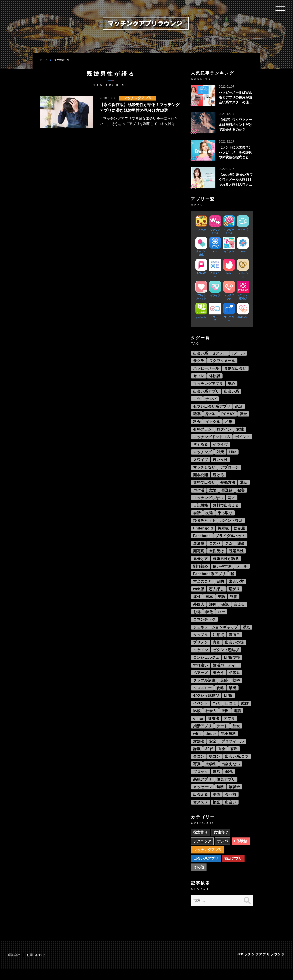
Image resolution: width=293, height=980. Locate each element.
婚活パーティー (226, 673)
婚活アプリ (203, 735)
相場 (229, 424)
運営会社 (14, 966)
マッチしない (204, 470)
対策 (221, 455)
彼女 (237, 735)
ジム (229, 548)
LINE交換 (232, 665)
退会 (222, 758)
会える (240, 610)
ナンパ (211, 400)
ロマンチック (204, 626)
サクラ (199, 361)
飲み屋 (240, 532)
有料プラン (203, 431)
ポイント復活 (232, 525)
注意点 (219, 641)
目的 (221, 587)
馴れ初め (201, 571)
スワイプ (201, 462)
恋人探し (217, 595)
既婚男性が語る (226, 564)
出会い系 (232, 392)
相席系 (235, 680)
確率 (197, 416)
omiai (198, 727)
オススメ (201, 813)
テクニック (202, 852)
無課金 (235, 797)
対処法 (199, 750)
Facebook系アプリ (210, 579)
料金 (197, 424)
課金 (244, 416)
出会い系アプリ (206, 392)
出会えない (231, 774)
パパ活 (199, 494)
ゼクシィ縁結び (206, 704)
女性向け (221, 843)
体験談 (215, 377)
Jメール (238, 353)
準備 (217, 805)
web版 (199, 595)
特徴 (209, 618)
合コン (199, 766)
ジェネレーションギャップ (216, 634)
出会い (231, 813)
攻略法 (214, 727)
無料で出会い (204, 486)
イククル (213, 424)
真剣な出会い (236, 369)
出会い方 (237, 587)
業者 (233, 696)
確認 (225, 610)
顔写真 (199, 556)
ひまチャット (204, 525)
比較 (197, 719)
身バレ (211, 416)
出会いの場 (235, 649)
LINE (229, 704)
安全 (213, 750)
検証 (217, 813)
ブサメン (201, 649)
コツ (197, 400)
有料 (235, 758)
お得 (197, 618)
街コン (215, 766)
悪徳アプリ (203, 789)
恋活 (239, 408)
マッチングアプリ (208, 385)
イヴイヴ (220, 447)
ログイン (224, 431)
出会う (219, 680)
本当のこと (203, 587)
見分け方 (201, 564)
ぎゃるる (201, 447)
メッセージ (203, 797)
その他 (199, 878)
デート (222, 735)
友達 (209, 517)
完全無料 (229, 743)
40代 (229, 782)
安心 (232, 385)
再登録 (227, 494)
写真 (197, 774)
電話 (238, 719)
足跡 (224, 688)
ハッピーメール (206, 369)
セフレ (199, 377)
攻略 (221, 696)
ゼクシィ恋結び (226, 657)
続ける (219, 478)
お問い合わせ (36, 966)
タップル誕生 (204, 688)
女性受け (217, 556)
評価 (234, 603)
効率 (237, 688)
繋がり (235, 595)
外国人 (199, 610)
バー (222, 618)
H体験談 (241, 852)
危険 (213, 494)
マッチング (203, 455)
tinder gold (203, 532)
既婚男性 (237, 556)
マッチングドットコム (212, 439)
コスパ (215, 548)
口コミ (231, 711)
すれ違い (201, 673)
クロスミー (203, 696)
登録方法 (228, 486)
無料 (221, 797)
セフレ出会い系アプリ (212, 408)
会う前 (231, 805)
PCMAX (229, 416)
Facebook (202, 540)
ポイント (243, 439)
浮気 (247, 634)
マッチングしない (208, 501)
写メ (232, 501)
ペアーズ (201, 680)
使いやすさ (222, 571)
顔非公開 (201, 478)
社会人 (211, 719)
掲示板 (224, 532)
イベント (201, 711)
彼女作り (201, 843)
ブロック (201, 782)
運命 (241, 548)
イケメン (201, 657)
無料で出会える (226, 509)
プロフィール (233, 750)
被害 (241, 494)
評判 (213, 610)
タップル (201, 641)
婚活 (217, 782)
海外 (197, 603)
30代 (210, 758)
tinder (211, 743)
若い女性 (220, 462)
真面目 (235, 641)
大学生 (211, 774)
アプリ (230, 727)
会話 (197, 517)
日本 (209, 603)
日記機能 (201, 509)
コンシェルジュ (206, 665)
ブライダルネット (231, 540)
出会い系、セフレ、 (210, 353)
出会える (201, 805)
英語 (222, 603)
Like (233, 455)
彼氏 (225, 719)
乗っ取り (225, 517)
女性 (240, 431)
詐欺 (197, 758)
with (197, 743)
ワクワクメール (222, 361)
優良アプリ (226, 789)
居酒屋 (199, 548)
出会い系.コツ (237, 766)
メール (242, 571)
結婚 (246, 711)
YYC (217, 711)
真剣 (217, 649)
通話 (244, 486)
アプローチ (230, 470)
